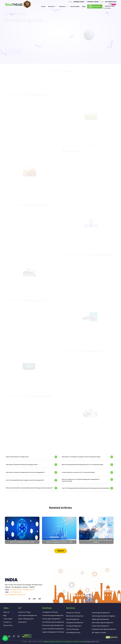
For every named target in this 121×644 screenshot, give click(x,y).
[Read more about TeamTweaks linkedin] (9, 636)
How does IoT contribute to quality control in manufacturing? (87, 457)
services (52, 6)
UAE (40, 599)
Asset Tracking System (26, 619)
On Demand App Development (53, 615)
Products (63, 6)
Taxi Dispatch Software (50, 612)
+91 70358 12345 (111, 2)
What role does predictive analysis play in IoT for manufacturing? (87, 465)
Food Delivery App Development (53, 622)
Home (43, 6)
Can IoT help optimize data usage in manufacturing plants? (32, 480)
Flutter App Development (100, 626)
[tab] (32, 457)
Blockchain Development (75, 616)
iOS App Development (74, 626)
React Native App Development (103, 623)
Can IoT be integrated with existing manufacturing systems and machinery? (87, 488)
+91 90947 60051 (93, 2)
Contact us (13, 49)
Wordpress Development (75, 623)
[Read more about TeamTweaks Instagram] (14, 636)
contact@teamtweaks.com (15, 595)
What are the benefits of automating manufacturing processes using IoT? (32, 488)
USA (34, 599)
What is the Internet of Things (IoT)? (32, 457)
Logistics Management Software (53, 632)
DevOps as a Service (73, 613)
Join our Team (110, 6)
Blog (84, 6)
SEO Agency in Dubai (99, 633)
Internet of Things (24, 612)
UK (29, 599)
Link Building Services (73, 633)
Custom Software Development (53, 629)
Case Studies (75, 6)
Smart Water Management (28, 615)
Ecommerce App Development (53, 625)
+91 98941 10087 (79, 2)
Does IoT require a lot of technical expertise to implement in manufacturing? (87, 480)
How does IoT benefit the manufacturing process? (32, 465)
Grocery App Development (51, 619)
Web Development (73, 619)
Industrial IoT (23, 622)
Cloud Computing (72, 629)
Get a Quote (95, 6)
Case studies (8, 619)
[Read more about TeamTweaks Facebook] (19, 636)
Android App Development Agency (104, 616)
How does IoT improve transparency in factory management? (32, 472)
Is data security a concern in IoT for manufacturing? (87, 472)
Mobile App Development (100, 619)
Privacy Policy (8, 625)
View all (61, 551)
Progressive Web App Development (104, 629)
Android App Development (101, 613)
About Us (6, 612)
